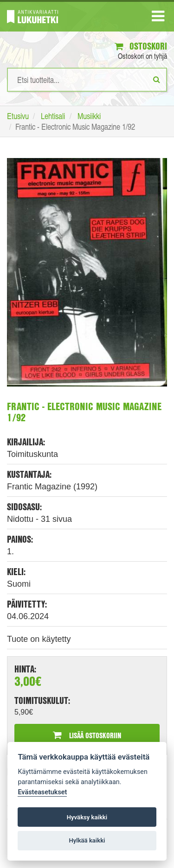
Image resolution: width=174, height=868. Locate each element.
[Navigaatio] (158, 18)
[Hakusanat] (87, 80)
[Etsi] (157, 79)
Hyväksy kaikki (87, 817)
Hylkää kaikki (87, 840)
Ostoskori (141, 46)
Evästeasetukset (42, 792)
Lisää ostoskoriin (87, 735)
